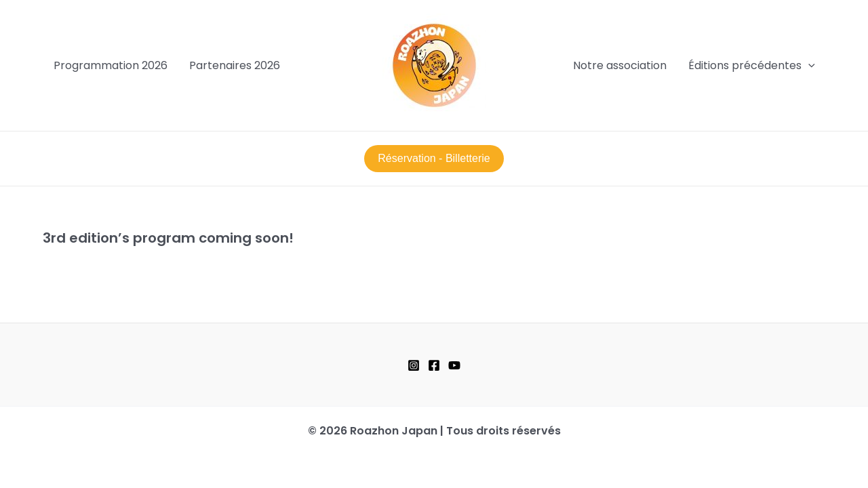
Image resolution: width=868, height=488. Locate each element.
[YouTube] (454, 365)
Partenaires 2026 (235, 65)
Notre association (620, 65)
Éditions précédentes (752, 66)
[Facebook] (434, 365)
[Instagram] (414, 365)
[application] (808, 66)
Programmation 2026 (111, 65)
